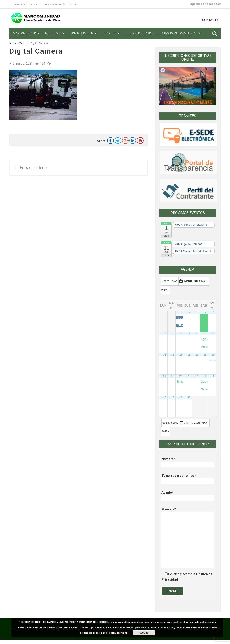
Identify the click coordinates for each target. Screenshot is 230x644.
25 (205, 376)
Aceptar (144, 633)
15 (181, 355)
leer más (123, 633)
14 (173, 355)
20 (165, 376)
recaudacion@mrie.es (61, 4)
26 (213, 376)
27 (165, 397)
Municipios (53, 33)
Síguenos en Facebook (205, 4)
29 (181, 397)
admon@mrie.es (25, 4)
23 (189, 376)
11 (205, 333)
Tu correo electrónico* (188, 479)
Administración (82, 33)
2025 (166, 281)
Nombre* (188, 462)
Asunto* (188, 495)
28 (173, 397)
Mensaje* (188, 512)
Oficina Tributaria (138, 33)
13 (165, 355)
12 (213, 333)
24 (197, 376)
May (205, 281)
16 (189, 355)
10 (197, 333)
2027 (166, 290)
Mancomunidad (24, 33)
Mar (174, 281)
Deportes (109, 33)
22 (181, 376)
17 (197, 355)
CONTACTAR (211, 20)
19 (213, 355)
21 (173, 376)
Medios (23, 43)
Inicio (13, 43)
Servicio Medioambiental (179, 33)
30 (189, 397)
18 (205, 355)
